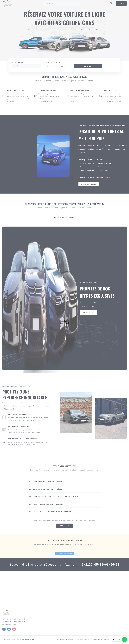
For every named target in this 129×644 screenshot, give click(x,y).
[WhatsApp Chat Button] (125, 640)
